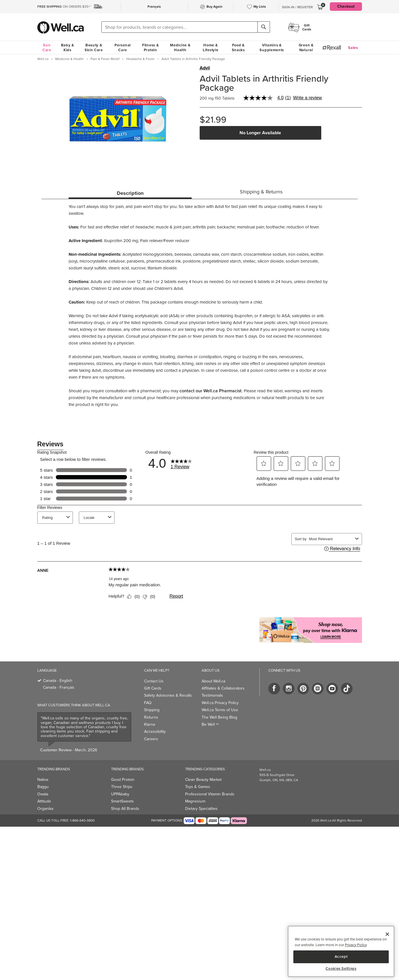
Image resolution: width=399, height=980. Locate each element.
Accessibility (155, 732)
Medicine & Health (180, 48)
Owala (43, 794)
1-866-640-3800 (82, 820)
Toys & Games (198, 787)
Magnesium (195, 801)
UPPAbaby (120, 794)
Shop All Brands (125, 809)
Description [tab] (130, 193)
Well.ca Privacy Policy (220, 703)
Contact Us (154, 681)
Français (154, 7)
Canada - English (58, 681)
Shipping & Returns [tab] (261, 192)
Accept (341, 957)
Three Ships (122, 787)
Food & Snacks (238, 48)
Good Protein (123, 780)
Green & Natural (306, 48)
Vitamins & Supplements (272, 48)
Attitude (44, 801)
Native (43, 780)
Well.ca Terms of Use (220, 710)
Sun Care (47, 48)
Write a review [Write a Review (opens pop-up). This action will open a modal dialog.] (307, 98)
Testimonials (212, 695)
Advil (205, 68)
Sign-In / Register (297, 7)
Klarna (150, 724)
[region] (341, 951)
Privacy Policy (356, 945)
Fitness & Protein (150, 48)
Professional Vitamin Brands (210, 794)
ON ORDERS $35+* (64, 7)
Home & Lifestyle (210, 48)
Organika (45, 809)
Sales (353, 48)
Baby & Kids (67, 48)
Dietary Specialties (201, 809)
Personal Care (123, 48)
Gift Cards (153, 688)
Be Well (210, 724)
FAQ (148, 703)
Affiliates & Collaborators (223, 688)
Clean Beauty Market (203, 780)
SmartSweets (122, 801)
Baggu (43, 787)
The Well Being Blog (219, 717)
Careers (151, 739)
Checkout (346, 6)
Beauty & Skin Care (94, 48)
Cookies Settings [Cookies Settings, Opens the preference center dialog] (341, 969)
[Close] (387, 934)
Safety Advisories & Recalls (168, 695)
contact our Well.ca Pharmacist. (211, 391)
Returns (151, 717)
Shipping (152, 710)
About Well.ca (213, 681)
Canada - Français (59, 687)
